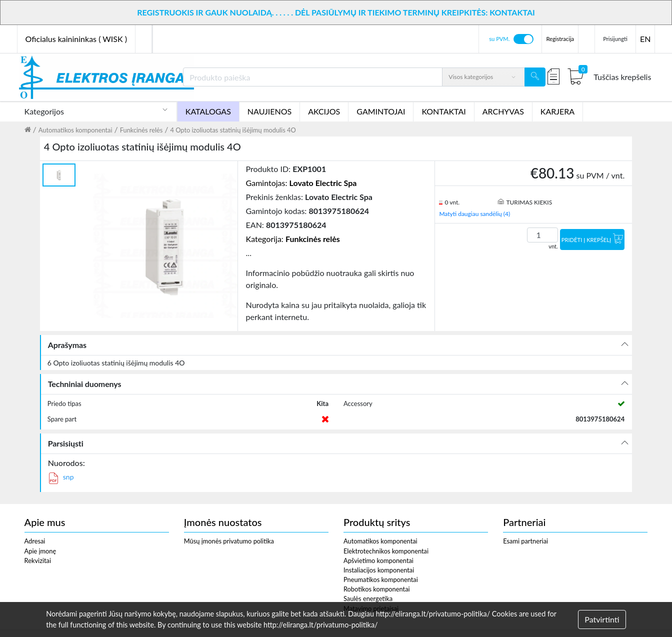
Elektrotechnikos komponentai (386, 551)
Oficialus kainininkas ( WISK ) (76, 39)
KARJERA (557, 111)
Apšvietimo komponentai (378, 560)
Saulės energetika (368, 598)
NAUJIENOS (269, 111)
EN (645, 39)
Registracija (560, 39)
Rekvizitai (38, 560)
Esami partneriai (525, 541)
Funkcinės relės (141, 130)
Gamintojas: (301, 183)
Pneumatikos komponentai (381, 579)
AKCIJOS (324, 111)
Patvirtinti (602, 619)
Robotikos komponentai (377, 589)
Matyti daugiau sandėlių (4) (474, 214)
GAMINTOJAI (381, 111)
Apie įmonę (40, 551)
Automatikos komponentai (75, 130)
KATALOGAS (208, 111)
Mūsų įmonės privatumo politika (229, 541)
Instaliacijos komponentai (379, 570)
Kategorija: (293, 239)
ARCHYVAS (503, 111)
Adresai (35, 541)
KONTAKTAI (443, 111)
